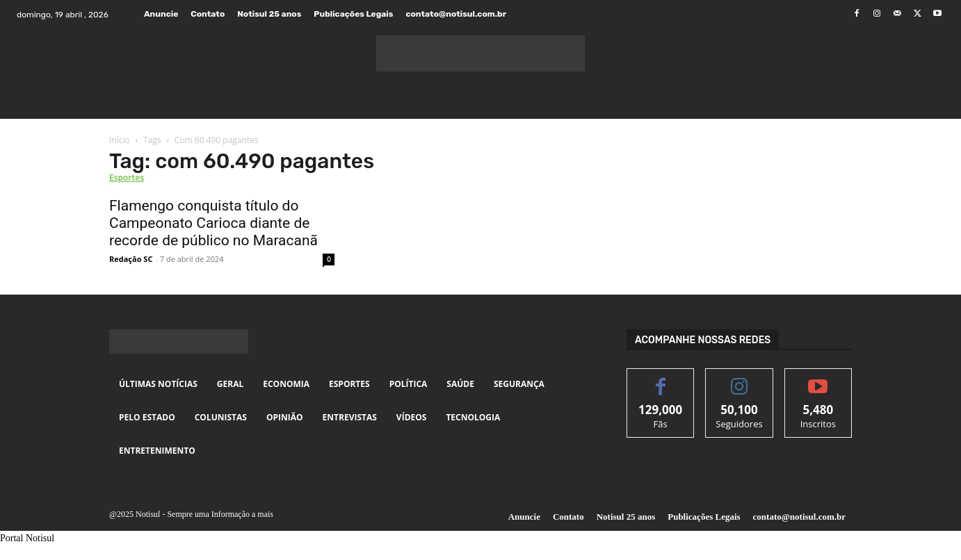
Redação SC (131, 259)
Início (120, 140)
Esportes (127, 178)
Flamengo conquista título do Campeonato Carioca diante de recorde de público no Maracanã (213, 223)
